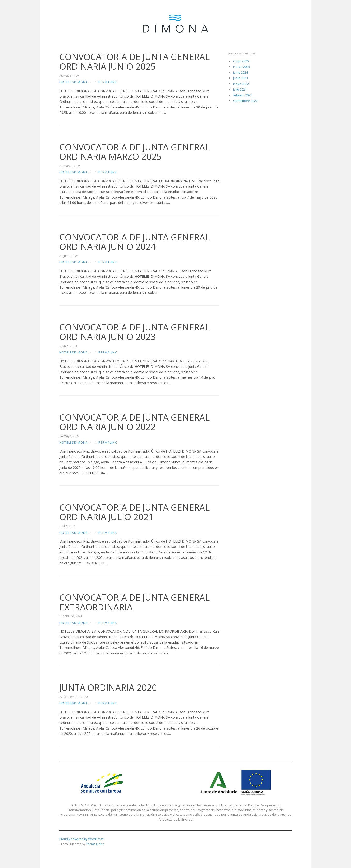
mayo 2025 (241, 61)
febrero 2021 (242, 95)
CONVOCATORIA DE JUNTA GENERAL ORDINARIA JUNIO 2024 (134, 242)
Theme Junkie (95, 844)
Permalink (108, 82)
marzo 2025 (242, 67)
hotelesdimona (74, 82)
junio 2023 (240, 78)
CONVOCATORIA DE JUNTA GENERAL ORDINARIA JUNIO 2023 (134, 332)
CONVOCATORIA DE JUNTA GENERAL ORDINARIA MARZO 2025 (134, 152)
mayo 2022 (241, 84)
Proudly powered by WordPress (81, 839)
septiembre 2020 (245, 101)
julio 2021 (240, 89)
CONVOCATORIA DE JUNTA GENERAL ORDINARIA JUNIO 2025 (134, 62)
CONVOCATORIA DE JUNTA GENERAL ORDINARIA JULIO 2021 (134, 512)
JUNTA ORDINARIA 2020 (108, 687)
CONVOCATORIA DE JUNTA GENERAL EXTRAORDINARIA (134, 602)
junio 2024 (240, 72)
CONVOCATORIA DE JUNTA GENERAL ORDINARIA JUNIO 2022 (134, 422)
